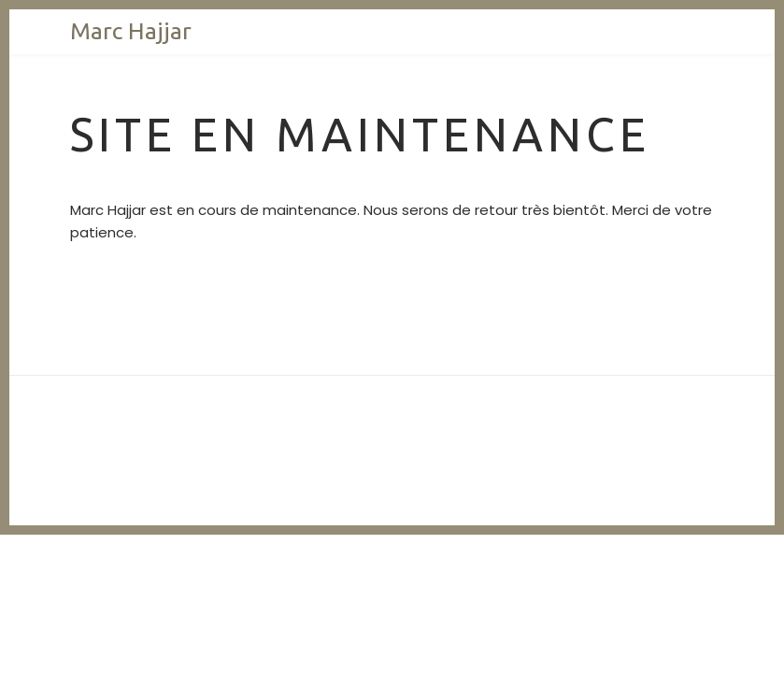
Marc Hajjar (131, 31)
